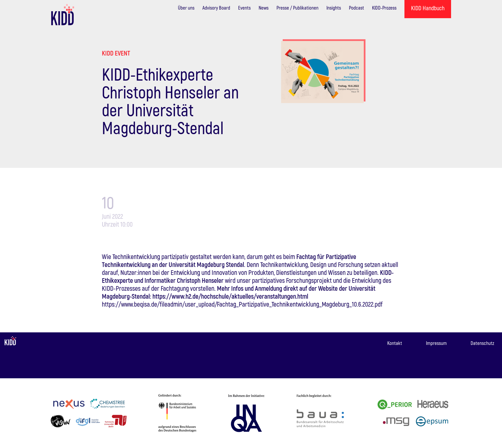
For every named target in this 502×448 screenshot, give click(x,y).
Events (244, 8)
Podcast (356, 8)
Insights (334, 8)
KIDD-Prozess (384, 8)
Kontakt (395, 343)
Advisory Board (216, 8)
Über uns (186, 8)
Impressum (436, 343)
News (264, 8)
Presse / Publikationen (297, 8)
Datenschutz (482, 343)
